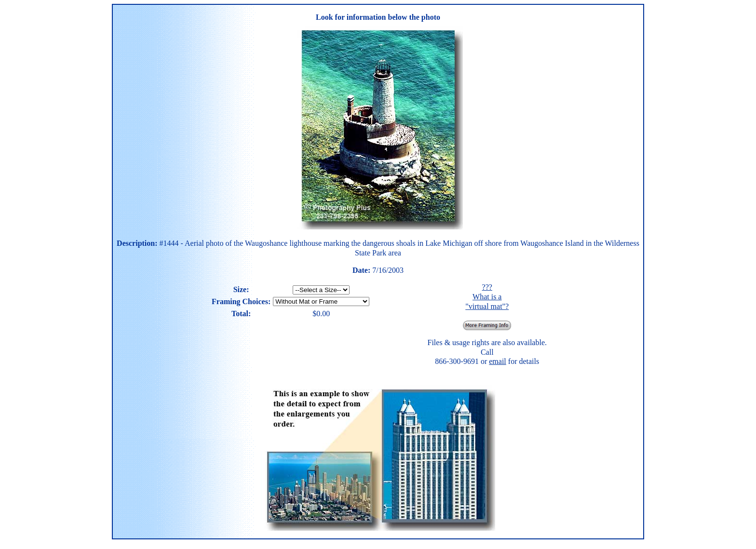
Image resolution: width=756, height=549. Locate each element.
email (498, 361)
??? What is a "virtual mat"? (487, 296)
